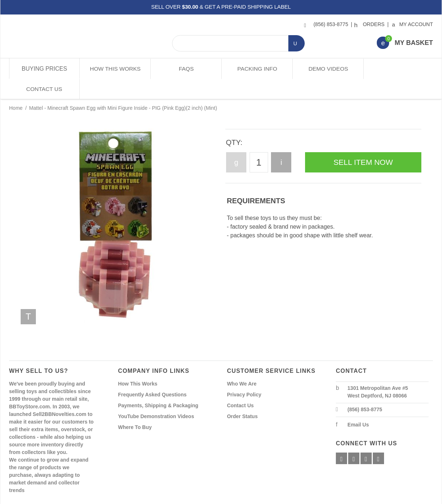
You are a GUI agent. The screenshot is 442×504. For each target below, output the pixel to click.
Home (16, 88)
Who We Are (242, 363)
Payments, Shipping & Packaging (158, 385)
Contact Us (398, 69)
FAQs (186, 69)
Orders (370, 24)
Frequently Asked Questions (152, 374)
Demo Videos (327, 69)
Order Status (242, 396)
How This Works (115, 69)
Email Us (358, 404)
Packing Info (256, 69)
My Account (413, 24)
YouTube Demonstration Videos (156, 396)
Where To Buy (135, 407)
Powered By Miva (123, 498)
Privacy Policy (244, 374)
